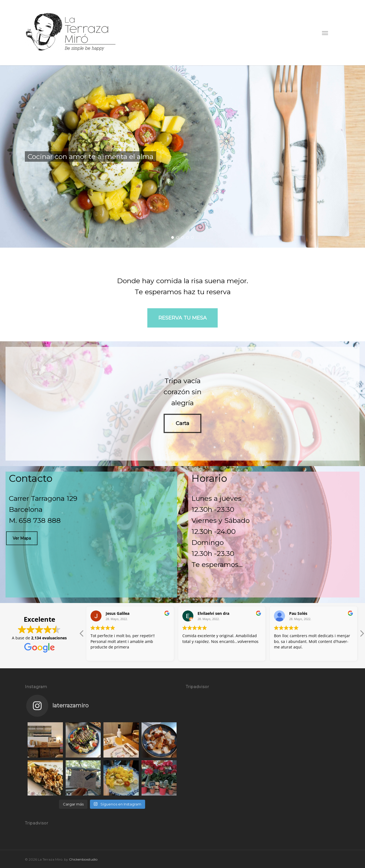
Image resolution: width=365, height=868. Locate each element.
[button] (325, 33)
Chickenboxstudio (83, 859)
